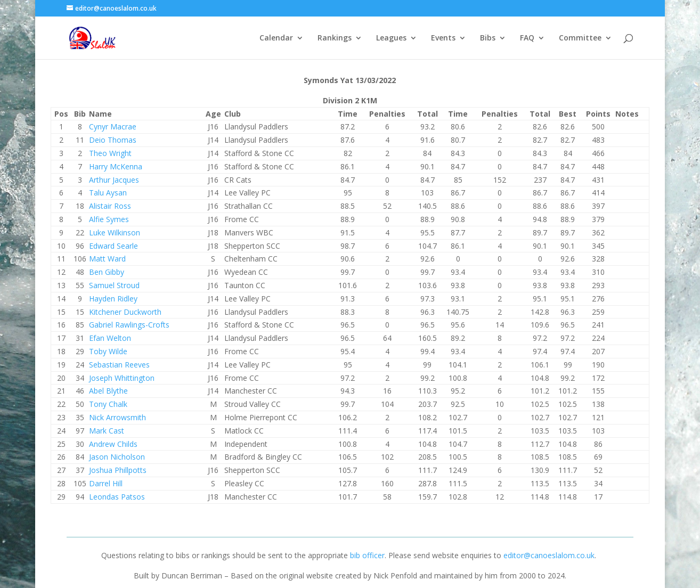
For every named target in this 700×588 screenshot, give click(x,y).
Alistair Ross (110, 206)
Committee (580, 38)
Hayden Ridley (113, 299)
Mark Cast (107, 431)
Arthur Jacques (114, 180)
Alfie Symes (109, 219)
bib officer (367, 555)
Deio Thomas (113, 140)
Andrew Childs (113, 444)
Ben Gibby (107, 272)
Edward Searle (113, 246)
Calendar (276, 38)
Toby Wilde (108, 351)
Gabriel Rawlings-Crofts (129, 325)
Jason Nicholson (117, 457)
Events (443, 38)
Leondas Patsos (117, 497)
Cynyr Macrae (113, 126)
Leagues (391, 38)
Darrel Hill (106, 483)
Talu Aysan (108, 193)
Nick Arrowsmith (117, 417)
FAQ (527, 38)
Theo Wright (110, 153)
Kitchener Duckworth (125, 312)
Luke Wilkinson (115, 232)
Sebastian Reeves (119, 365)
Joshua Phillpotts (118, 470)
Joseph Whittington (122, 378)
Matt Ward (107, 259)
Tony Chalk (108, 404)
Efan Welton (110, 338)
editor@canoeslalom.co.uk (549, 555)
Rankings (335, 38)
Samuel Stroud (114, 285)
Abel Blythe (108, 391)
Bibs (488, 38)
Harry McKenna (116, 166)
